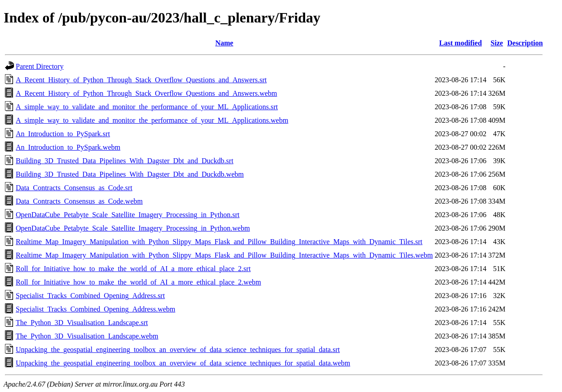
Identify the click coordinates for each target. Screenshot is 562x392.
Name (224, 43)
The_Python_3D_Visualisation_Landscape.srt (82, 323)
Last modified (461, 43)
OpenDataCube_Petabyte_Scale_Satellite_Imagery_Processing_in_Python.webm (133, 228)
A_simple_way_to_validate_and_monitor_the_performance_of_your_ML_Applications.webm (152, 120)
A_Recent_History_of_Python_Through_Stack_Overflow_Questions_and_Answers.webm (146, 93)
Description (525, 43)
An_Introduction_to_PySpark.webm (68, 147)
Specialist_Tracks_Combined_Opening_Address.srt (90, 296)
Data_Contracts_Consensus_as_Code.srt (74, 188)
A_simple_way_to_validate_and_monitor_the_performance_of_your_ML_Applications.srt (147, 107)
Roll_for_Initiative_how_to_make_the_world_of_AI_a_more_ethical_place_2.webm (138, 282)
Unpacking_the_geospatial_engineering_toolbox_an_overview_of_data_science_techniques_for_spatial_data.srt (178, 350)
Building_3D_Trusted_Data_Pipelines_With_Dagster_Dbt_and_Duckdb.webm (130, 174)
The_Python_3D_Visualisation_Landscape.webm (87, 336)
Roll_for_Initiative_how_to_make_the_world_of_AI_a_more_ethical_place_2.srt (133, 269)
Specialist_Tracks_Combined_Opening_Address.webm (95, 309)
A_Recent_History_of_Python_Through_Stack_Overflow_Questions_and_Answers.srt (141, 80)
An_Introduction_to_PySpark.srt (63, 134)
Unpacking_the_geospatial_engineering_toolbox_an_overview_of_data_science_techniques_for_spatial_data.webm (183, 363)
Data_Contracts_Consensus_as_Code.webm (79, 201)
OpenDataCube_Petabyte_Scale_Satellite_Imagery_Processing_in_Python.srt (128, 215)
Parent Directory (40, 66)
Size (497, 43)
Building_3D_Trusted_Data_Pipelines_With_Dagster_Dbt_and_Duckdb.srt (125, 161)
